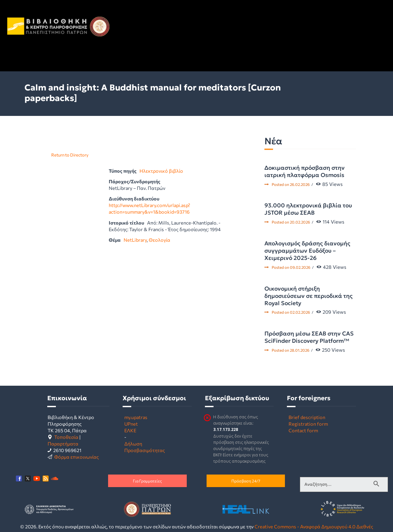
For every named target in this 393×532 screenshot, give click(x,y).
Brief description (307, 417)
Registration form (308, 424)
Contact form (303, 430)
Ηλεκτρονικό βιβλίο (161, 171)
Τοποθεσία (66, 437)
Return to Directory (70, 155)
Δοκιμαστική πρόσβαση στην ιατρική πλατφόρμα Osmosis (305, 171)
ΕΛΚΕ (130, 430)
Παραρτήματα (63, 443)
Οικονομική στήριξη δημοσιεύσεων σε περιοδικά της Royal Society (309, 296)
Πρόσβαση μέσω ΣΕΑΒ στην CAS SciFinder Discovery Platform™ (309, 337)
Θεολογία (159, 240)
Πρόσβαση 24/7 (246, 481)
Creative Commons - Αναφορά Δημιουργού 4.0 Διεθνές (314, 526)
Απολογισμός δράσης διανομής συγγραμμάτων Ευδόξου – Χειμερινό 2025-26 (307, 251)
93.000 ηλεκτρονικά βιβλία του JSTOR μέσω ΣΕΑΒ (308, 209)
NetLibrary (135, 240)
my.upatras (136, 417)
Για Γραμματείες (147, 481)
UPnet (131, 424)
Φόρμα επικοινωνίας (77, 457)
